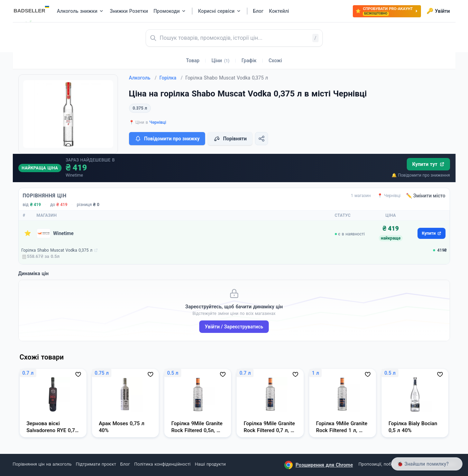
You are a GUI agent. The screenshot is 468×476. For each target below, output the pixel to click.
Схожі (275, 60)
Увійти (438, 11)
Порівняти (230, 139)
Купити (431, 233)
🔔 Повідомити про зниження (421, 175)
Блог (125, 464)
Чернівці (158, 122)
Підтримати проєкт (96, 464)
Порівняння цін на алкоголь (42, 464)
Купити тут (428, 164)
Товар (193, 60)
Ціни (221, 60)
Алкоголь (143, 78)
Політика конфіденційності (162, 464)
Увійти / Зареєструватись (234, 327)
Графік (249, 60)
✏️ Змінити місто (426, 196)
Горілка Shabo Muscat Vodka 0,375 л (57, 250)
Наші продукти (210, 464)
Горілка (171, 78)
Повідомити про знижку (167, 139)
